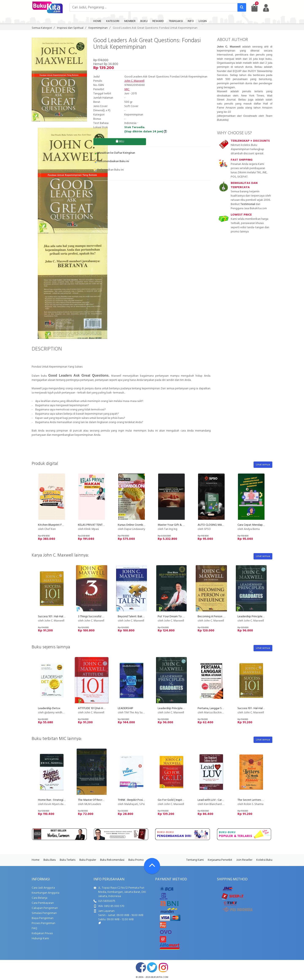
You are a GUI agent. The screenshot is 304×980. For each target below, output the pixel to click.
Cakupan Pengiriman (45, 908)
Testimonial (248, 204)
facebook (141, 967)
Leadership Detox (49, 708)
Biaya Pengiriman (43, 918)
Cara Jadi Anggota (43, 888)
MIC (127, 89)
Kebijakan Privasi (42, 933)
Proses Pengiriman (43, 923)
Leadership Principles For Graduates (260, 617)
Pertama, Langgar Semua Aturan (218, 708)
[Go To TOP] (152, 866)
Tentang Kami (195, 860)
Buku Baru (50, 860)
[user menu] (266, 8)
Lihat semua (263, 465)
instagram (163, 967)
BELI (120, 142)
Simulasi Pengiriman (44, 913)
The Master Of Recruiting (94, 800)
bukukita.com (160, 977)
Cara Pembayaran (43, 903)
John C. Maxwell (134, 81)
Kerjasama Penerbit (220, 860)
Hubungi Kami (40, 939)
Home (36, 860)
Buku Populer (88, 860)
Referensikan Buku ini (109, 170)
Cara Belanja (39, 898)
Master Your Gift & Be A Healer (177, 525)
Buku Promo (136, 860)
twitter (152, 967)
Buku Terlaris (68, 860)
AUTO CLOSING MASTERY (214, 525)
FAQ (34, 928)
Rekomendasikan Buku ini (111, 161)
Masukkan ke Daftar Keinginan (114, 153)
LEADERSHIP (126, 708)
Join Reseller (244, 860)
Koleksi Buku (264, 860)
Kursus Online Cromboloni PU (136, 525)
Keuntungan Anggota (45, 893)
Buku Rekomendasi (112, 860)
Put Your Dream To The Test (175, 617)
